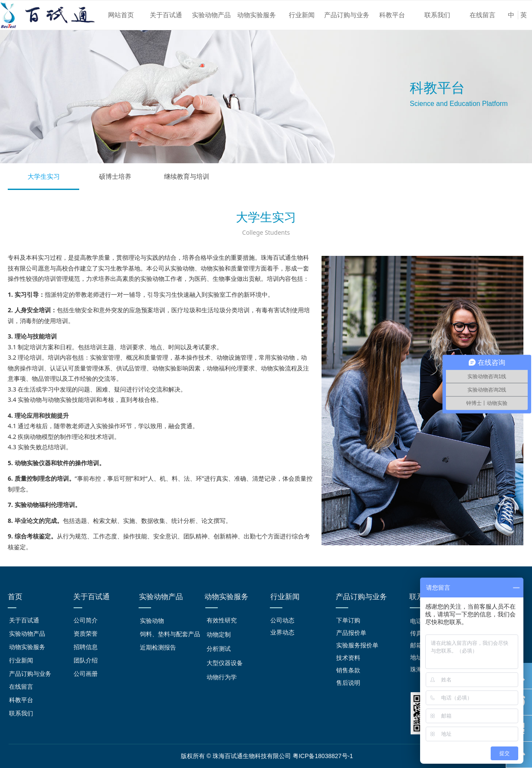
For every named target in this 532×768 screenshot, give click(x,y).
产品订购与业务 (347, 15)
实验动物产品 (211, 15)
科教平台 (392, 15)
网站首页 (121, 15)
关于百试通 (166, 15)
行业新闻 (302, 15)
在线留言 (483, 15)
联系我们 (437, 15)
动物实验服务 (257, 15)
